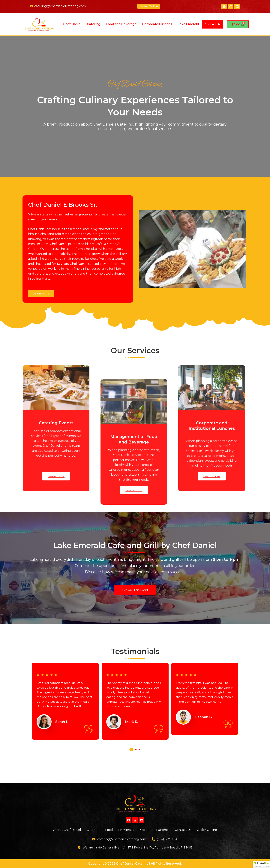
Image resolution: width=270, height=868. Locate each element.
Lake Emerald (188, 24)
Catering (93, 24)
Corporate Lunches (157, 24)
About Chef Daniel (67, 830)
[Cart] (238, 24)
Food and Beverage (121, 24)
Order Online (207, 830)
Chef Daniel (72, 24)
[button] (131, 761)
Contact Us (212, 24)
